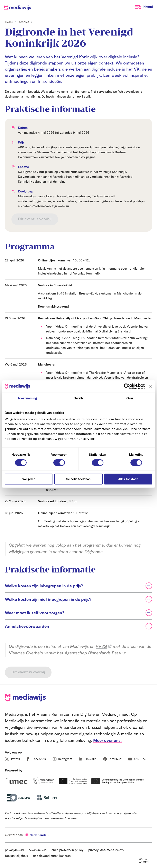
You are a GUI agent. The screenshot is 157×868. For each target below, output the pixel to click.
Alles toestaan (128, 479)
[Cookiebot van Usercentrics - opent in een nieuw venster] (127, 386)
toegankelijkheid (17, 856)
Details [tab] (79, 398)
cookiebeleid (38, 850)
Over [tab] (130, 398)
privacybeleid (14, 850)
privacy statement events (106, 850)
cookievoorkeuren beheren (52, 856)
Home (9, 22)
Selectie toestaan (78, 479)
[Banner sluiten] (151, 386)
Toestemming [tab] (27, 398)
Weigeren (29, 479)
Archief (24, 22)
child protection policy (67, 850)
